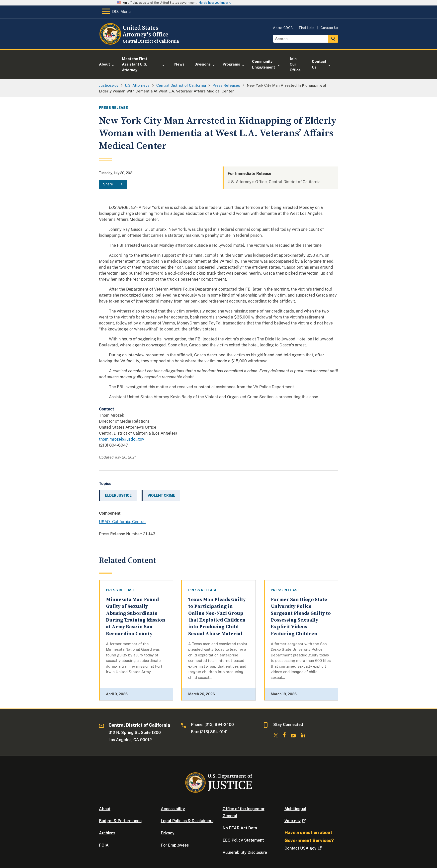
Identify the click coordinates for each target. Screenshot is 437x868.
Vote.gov (296, 821)
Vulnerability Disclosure (245, 852)
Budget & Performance (120, 821)
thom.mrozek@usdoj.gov (122, 439)
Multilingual (295, 809)
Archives (107, 833)
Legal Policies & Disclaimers (187, 821)
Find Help (307, 28)
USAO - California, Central (122, 522)
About (105, 809)
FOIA (104, 845)
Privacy (168, 833)
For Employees (175, 845)
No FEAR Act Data (240, 828)
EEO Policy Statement (243, 840)
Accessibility (173, 809)
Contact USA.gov (304, 848)
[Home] (139, 43)
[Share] (113, 184)
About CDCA (283, 28)
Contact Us (329, 28)
